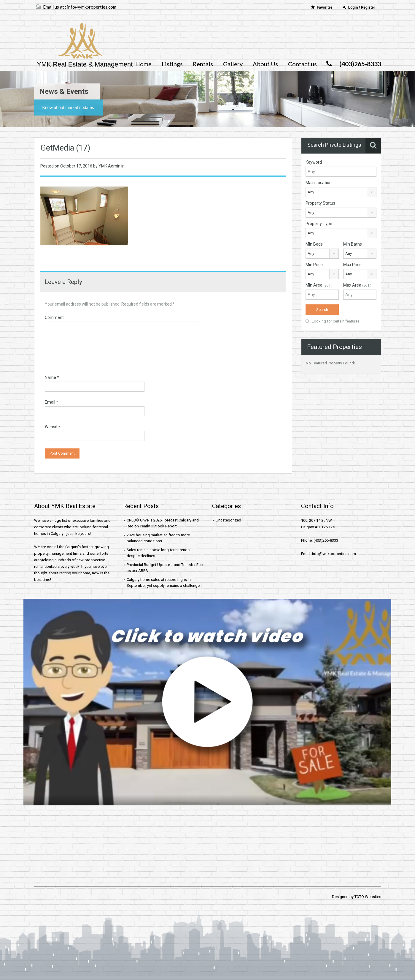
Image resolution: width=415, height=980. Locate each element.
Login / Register (359, 7)
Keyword (314, 162)
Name (52, 377)
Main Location (319, 183)
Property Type (319, 224)
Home (143, 64)
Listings (172, 64)
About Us (265, 64)
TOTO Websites (368, 897)
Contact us (302, 64)
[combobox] (341, 192)
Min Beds (314, 244)
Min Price (314, 265)
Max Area (357, 285)
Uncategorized (228, 520)
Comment (54, 317)
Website (52, 427)
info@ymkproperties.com (92, 7)
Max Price (352, 265)
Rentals (203, 64)
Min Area (319, 285)
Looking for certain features (333, 321)
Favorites (322, 7)
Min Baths (353, 244)
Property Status (320, 203)
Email (51, 402)
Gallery (233, 64)
